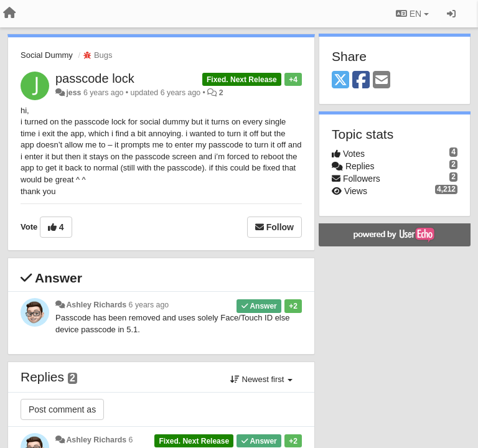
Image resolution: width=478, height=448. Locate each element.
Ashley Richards (96, 305)
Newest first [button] (261, 379)
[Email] (382, 81)
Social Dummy (47, 55)
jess (73, 93)
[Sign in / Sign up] (451, 14)
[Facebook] (361, 81)
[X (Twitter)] (340, 81)
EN (412, 14)
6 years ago (149, 305)
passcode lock (95, 78)
